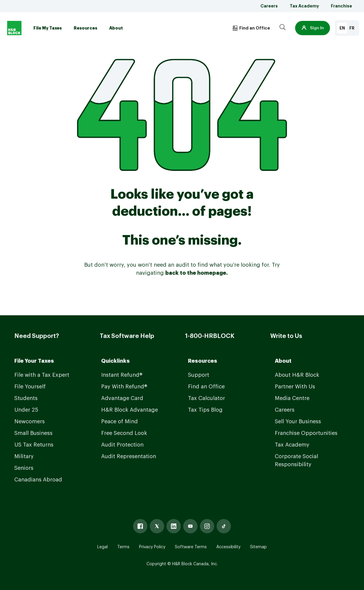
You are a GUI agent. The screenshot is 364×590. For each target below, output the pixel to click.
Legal (102, 547)
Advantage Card (122, 398)
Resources (85, 28)
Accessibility (228, 547)
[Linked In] (174, 526)
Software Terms (191, 547)
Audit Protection (122, 445)
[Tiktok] (224, 526)
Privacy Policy (152, 547)
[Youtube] (190, 526)
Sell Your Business (298, 421)
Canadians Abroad (38, 480)
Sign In (313, 28)
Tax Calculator (206, 398)
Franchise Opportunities (306, 433)
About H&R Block (297, 375)
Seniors (24, 468)
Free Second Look (124, 433)
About (116, 28)
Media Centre (292, 398)
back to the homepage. (196, 273)
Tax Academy (304, 6)
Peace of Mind (119, 421)
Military (24, 456)
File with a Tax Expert (42, 375)
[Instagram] (207, 526)
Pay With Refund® (124, 387)
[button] (313, 28)
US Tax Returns (34, 445)
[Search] (283, 28)
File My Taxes (48, 28)
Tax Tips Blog (205, 410)
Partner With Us (295, 387)
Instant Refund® (122, 375)
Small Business (33, 433)
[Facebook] (140, 526)
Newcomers (30, 421)
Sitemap (258, 547)
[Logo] (14, 28)
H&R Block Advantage (129, 410)
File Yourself (30, 387)
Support (199, 375)
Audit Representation (129, 456)
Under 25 (26, 410)
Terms (123, 547)
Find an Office (206, 387)
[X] (157, 526)
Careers (269, 6)
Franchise (341, 6)
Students (26, 398)
